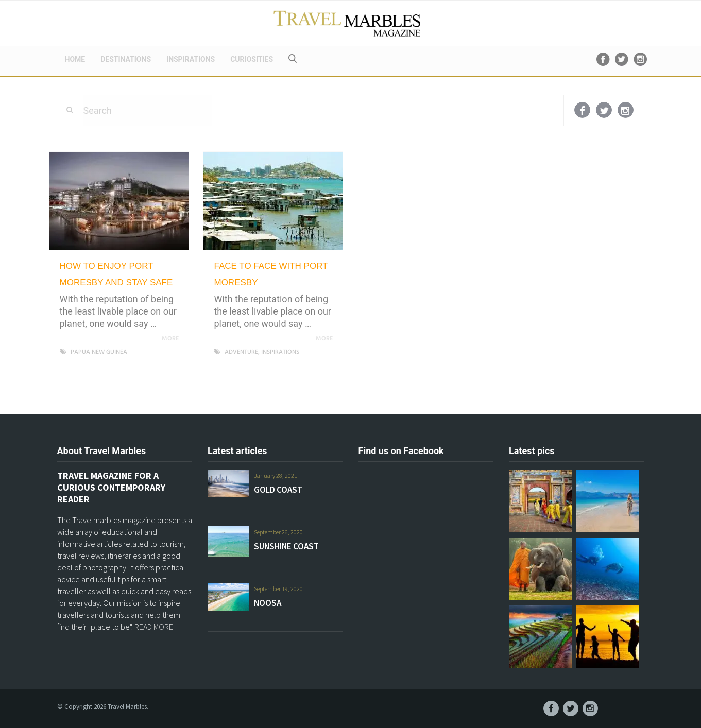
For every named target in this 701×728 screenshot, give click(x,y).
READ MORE (154, 627)
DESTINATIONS (126, 59)
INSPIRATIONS (191, 59)
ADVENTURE (241, 352)
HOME (75, 59)
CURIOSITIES (252, 59)
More (172, 339)
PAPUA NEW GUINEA (99, 352)
